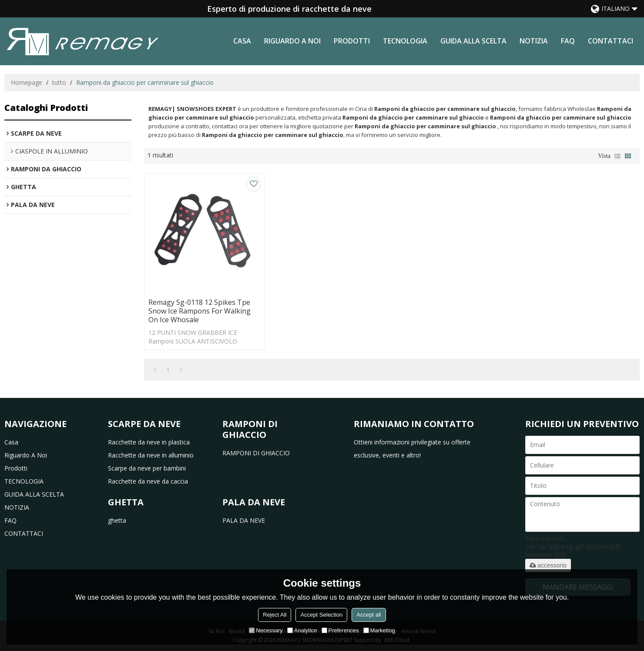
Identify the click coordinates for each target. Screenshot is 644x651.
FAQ (568, 41)
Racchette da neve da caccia (148, 481)
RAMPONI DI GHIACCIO (256, 453)
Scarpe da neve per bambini (147, 468)
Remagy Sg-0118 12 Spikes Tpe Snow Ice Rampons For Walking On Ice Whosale (200, 311)
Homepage (27, 82)
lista (617, 156)
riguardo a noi (292, 41)
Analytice (302, 630)
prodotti (352, 41)
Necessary (266, 630)
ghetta (117, 520)
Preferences (340, 630)
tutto (59, 82)
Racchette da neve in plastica (149, 442)
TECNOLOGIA (405, 41)
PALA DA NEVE (244, 520)
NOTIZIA (534, 41)
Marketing (379, 630)
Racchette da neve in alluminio (151, 455)
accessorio (548, 565)
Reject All (275, 615)
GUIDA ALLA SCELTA (473, 41)
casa (242, 41)
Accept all (369, 615)
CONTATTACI (610, 41)
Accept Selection (321, 615)
